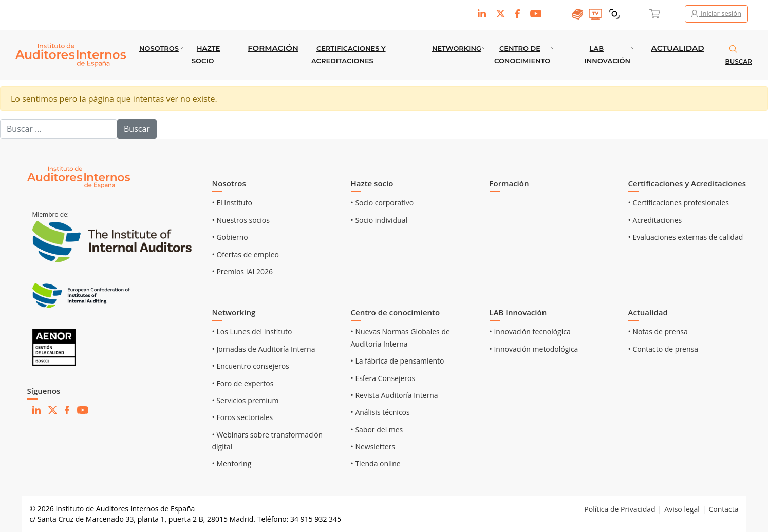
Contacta (723, 509)
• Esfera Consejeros (383, 378)
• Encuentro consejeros (251, 366)
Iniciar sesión (716, 13)
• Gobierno (230, 237)
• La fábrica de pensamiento (398, 361)
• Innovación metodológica (534, 349)
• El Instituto (232, 203)
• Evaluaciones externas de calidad (686, 237)
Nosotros (159, 48)
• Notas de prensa (658, 331)
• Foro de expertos (243, 383)
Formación (273, 48)
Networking (457, 48)
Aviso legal (682, 509)
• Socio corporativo (382, 203)
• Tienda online (376, 463)
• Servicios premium (246, 400)
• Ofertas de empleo (246, 254)
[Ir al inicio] (79, 177)
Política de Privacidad (620, 509)
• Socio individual (379, 220)
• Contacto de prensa (663, 349)
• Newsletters (373, 446)
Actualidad (678, 48)
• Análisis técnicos (380, 412)
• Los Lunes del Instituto (252, 331)
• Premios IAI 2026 (242, 271)
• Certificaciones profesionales (679, 203)
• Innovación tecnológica (530, 331)
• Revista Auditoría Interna (395, 395)
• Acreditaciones (655, 220)
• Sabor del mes (377, 430)
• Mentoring (232, 463)
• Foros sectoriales (243, 417)
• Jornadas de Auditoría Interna (264, 349)
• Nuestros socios (241, 220)
